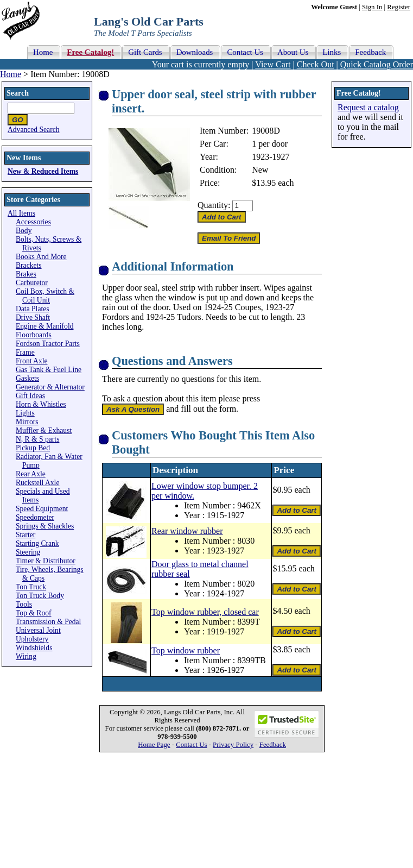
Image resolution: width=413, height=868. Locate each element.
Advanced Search (34, 130)
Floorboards (34, 335)
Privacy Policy (233, 745)
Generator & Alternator (50, 387)
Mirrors (27, 422)
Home (11, 74)
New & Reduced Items (43, 171)
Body (24, 231)
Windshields (34, 648)
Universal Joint (38, 630)
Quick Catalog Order (377, 64)
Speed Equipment (42, 509)
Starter (26, 535)
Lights (25, 413)
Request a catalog (368, 107)
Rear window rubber (187, 531)
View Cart (273, 64)
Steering (28, 552)
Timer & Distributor (46, 561)
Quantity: (214, 205)
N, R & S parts (37, 439)
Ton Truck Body (40, 596)
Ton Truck (31, 587)
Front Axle (32, 361)
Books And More (41, 257)
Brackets (29, 265)
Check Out (316, 64)
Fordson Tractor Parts (48, 344)
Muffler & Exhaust (44, 430)
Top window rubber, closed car (205, 612)
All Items (21, 213)
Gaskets (27, 378)
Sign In (372, 7)
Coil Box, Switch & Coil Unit (45, 296)
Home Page (154, 745)
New (260, 170)
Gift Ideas (30, 396)
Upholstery (32, 639)
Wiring (26, 656)
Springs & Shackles (45, 526)
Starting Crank (37, 543)
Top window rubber (186, 650)
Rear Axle (31, 474)
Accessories (33, 222)
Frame (25, 352)
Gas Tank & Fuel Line (49, 370)
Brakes (26, 274)
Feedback (273, 745)
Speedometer (35, 517)
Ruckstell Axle (37, 483)
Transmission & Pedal (48, 622)
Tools (24, 604)
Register (399, 7)
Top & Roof (34, 613)
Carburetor (32, 283)
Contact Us (191, 745)
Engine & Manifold (45, 326)
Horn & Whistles (41, 404)
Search (18, 93)
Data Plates (33, 309)
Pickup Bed (33, 448)
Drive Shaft (33, 317)
